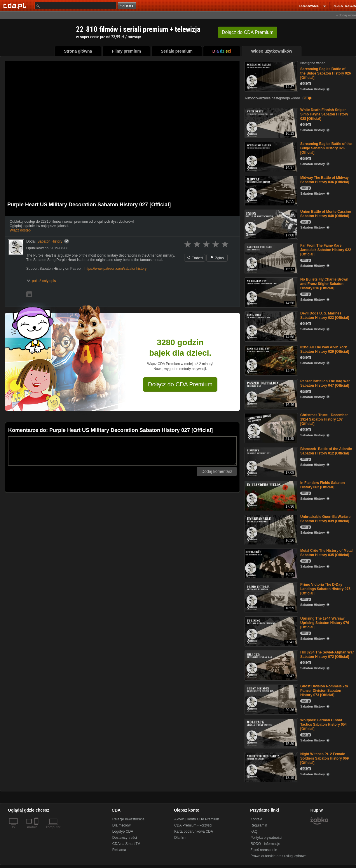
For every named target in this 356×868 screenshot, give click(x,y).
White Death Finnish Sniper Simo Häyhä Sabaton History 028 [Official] (324, 114)
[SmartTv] (37, 831)
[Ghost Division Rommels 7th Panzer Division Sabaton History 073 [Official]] (271, 699)
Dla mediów (122, 825)
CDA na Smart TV (126, 844)
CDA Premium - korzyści (193, 825)
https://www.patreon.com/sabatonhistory (115, 269)
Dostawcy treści (125, 838)
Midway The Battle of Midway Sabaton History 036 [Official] (325, 180)
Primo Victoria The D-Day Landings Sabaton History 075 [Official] (325, 589)
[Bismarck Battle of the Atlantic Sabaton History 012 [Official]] (271, 462)
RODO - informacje (265, 844)
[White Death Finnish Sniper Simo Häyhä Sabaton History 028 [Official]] (271, 123)
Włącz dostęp (20, 230)
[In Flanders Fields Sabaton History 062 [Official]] (271, 496)
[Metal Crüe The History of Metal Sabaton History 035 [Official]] (271, 563)
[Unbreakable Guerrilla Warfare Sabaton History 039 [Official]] (271, 529)
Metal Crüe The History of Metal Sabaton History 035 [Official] (326, 553)
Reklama (119, 850)
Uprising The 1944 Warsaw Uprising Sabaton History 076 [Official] (325, 623)
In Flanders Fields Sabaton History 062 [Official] (323, 485)
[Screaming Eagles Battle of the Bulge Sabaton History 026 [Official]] (271, 76)
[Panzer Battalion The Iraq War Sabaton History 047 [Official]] (271, 394)
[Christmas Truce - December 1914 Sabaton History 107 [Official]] (271, 428)
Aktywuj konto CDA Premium (197, 819)
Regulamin (259, 825)
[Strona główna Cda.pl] (16, 6)
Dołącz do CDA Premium (180, 384)
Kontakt (256, 819)
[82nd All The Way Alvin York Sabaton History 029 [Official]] (271, 360)
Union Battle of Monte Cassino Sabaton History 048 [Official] (326, 214)
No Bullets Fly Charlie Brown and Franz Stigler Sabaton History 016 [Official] (324, 284)
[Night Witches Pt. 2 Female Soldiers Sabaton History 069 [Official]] (271, 767)
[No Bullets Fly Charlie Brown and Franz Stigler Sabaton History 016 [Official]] (271, 292)
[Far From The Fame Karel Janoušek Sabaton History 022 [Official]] (271, 258)
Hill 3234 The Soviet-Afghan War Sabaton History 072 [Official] (327, 655)
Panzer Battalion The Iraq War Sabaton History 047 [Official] (325, 383)
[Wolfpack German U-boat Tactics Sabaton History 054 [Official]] (271, 733)
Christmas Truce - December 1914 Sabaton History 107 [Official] (324, 419)
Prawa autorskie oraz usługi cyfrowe (278, 856)
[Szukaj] (76, 6)
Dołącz (248, 32)
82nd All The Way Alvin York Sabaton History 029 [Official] (325, 349)
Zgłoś (217, 258)
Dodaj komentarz (217, 471)
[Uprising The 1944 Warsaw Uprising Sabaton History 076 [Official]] (271, 631)
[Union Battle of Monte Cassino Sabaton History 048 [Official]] (271, 224)
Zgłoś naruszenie (264, 850)
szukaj (127, 6)
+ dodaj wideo (346, 15)
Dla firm (180, 838)
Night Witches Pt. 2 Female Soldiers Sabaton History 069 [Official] (324, 758)
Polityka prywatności (266, 838)
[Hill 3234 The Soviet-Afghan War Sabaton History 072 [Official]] (271, 665)
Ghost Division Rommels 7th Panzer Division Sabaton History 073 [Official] (324, 691)
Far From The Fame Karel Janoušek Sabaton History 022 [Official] (326, 250)
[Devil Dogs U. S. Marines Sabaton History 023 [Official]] (271, 326)
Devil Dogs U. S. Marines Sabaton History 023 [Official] (325, 315)
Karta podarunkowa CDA (194, 831)
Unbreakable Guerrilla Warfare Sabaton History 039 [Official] (325, 519)
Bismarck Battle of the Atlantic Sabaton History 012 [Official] (326, 451)
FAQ (254, 831)
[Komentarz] (122, 451)
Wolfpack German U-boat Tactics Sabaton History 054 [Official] (323, 725)
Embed (195, 258)
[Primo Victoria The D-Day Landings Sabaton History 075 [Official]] (271, 597)
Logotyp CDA (123, 831)
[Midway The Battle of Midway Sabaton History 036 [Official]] (271, 190)
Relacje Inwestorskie (128, 819)
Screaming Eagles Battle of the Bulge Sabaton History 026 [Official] (326, 73)
